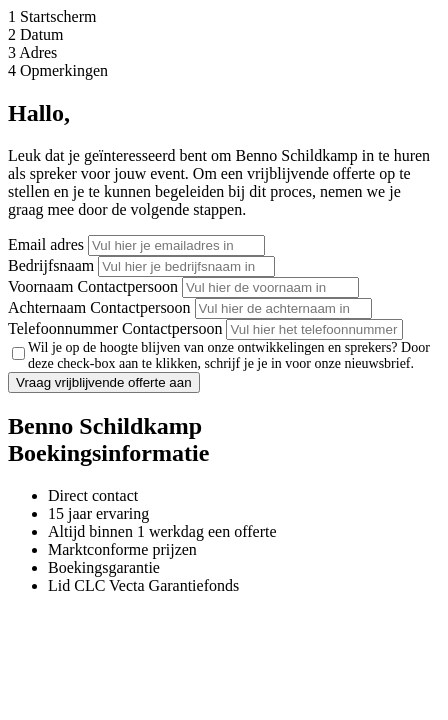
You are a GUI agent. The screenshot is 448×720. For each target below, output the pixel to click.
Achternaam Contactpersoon (99, 307)
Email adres (46, 244)
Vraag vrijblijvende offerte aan (104, 382)
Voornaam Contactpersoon (93, 286)
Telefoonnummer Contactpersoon (115, 328)
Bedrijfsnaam (51, 265)
